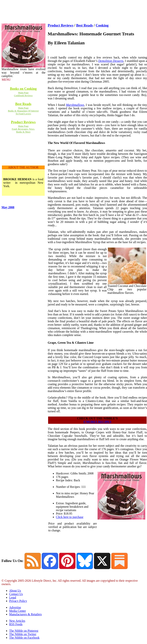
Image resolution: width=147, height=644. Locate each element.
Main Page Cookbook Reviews (23, 94)
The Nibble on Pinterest (24, 631)
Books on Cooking (23, 89)
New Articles (17, 621)
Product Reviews (23, 122)
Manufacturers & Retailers (25, 614)
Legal (13, 597)
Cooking (102, 25)
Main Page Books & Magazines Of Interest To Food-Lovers (23, 111)
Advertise (15, 607)
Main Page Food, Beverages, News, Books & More (23, 129)
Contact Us (16, 594)
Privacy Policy (18, 601)
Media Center (18, 611)
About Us (15, 591)
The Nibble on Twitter (23, 634)
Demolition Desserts (111, 61)
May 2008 (8, 207)
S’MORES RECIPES (97, 422)
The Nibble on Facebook (24, 638)
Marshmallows (75, 105)
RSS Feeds (16, 624)
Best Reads (23, 104)
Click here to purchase (70, 517)
